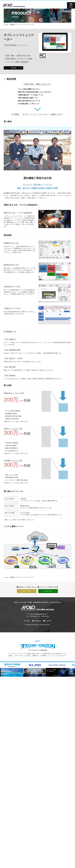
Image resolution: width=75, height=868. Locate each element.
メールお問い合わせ (25, 591)
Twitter (26, 621)
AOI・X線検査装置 (64, 862)
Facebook (37, 621)
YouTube (48, 621)
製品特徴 (13, 68)
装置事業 (13, 24)
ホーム (6, 24)
